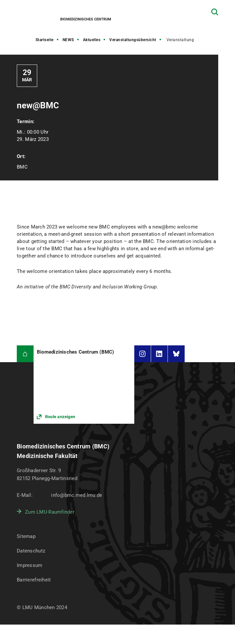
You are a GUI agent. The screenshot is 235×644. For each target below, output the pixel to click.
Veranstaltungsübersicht (133, 40)
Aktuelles (92, 40)
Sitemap (26, 536)
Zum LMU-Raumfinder (50, 512)
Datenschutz (31, 551)
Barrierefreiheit (34, 580)
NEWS (68, 40)
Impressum (30, 565)
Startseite (45, 40)
